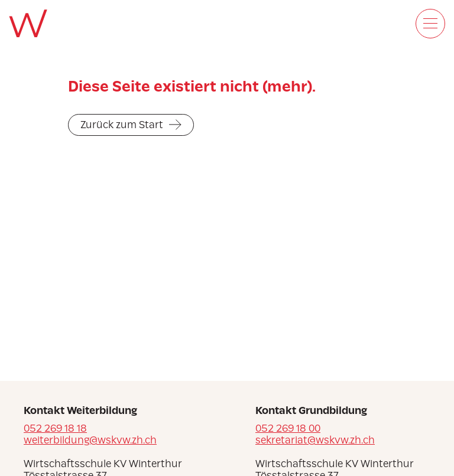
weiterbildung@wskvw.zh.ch (90, 440)
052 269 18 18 (55, 428)
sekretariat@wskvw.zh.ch (315, 440)
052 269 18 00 (288, 428)
